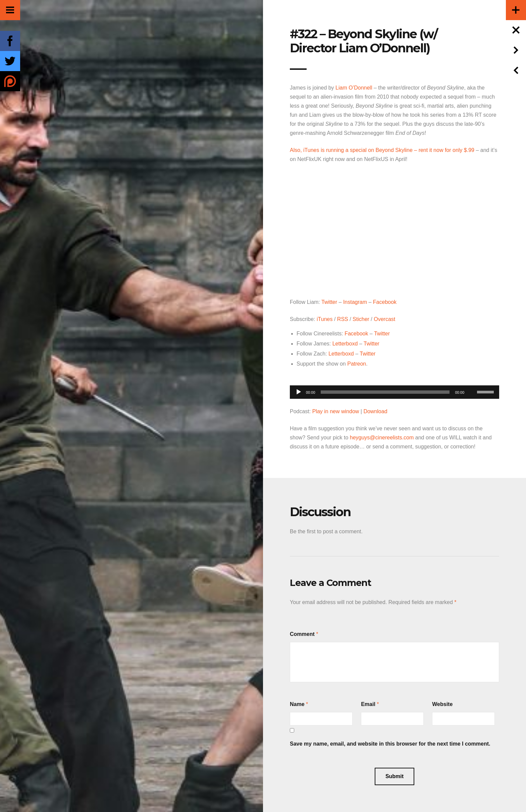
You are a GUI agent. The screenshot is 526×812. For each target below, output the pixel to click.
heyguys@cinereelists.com (382, 438)
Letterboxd (345, 344)
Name (297, 704)
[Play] (299, 392)
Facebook (385, 302)
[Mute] (472, 382)
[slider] (385, 392)
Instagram (355, 302)
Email (368, 704)
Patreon (357, 364)
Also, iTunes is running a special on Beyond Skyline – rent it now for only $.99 (382, 150)
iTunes (325, 319)
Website (442, 704)
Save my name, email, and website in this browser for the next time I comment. (390, 744)
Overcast (384, 319)
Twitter (329, 302)
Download (375, 411)
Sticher (361, 319)
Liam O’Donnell (354, 88)
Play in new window (336, 411)
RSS (343, 319)
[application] (394, 390)
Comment (302, 634)
